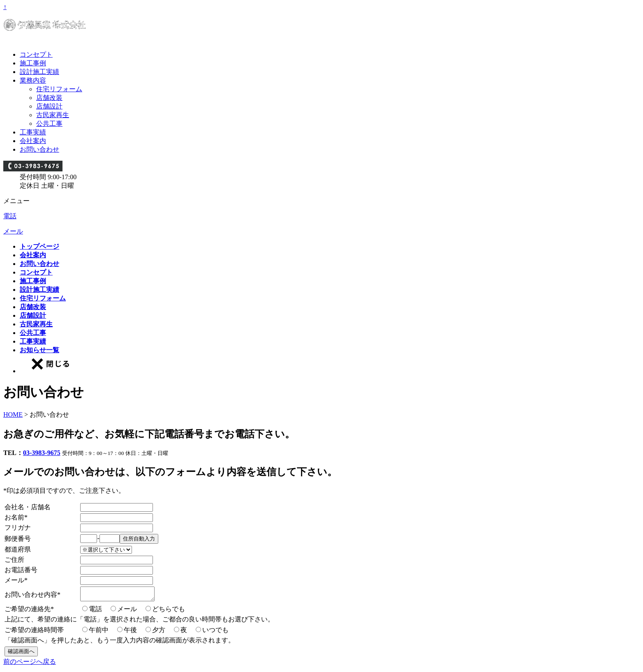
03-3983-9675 (42, 453)
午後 (130, 632)
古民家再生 (53, 115)
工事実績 (33, 132)
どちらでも (169, 611)
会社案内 (33, 141)
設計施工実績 (39, 72)
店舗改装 (49, 98)
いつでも (215, 632)
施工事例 (33, 63)
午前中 (99, 632)
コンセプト (36, 54)
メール (13, 231)
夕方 (159, 632)
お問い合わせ (39, 149)
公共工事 (49, 124)
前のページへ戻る (30, 664)
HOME (13, 415)
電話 (10, 216)
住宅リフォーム (59, 89)
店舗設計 (49, 106)
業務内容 (33, 80)
